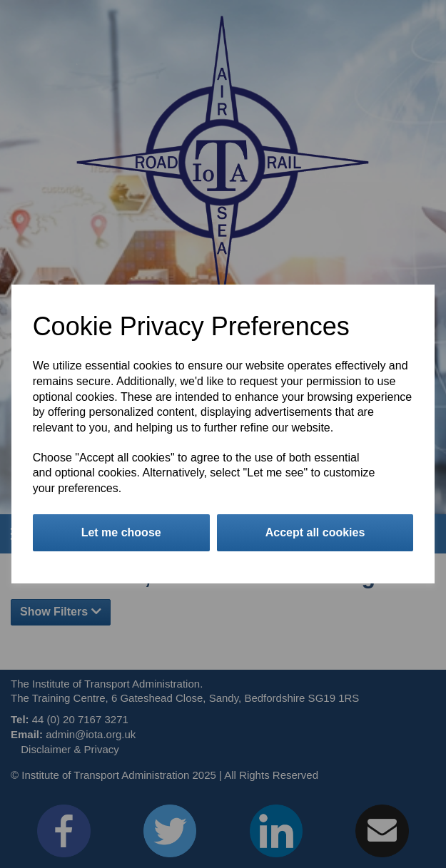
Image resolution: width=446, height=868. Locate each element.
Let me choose (121, 532)
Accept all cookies (315, 532)
